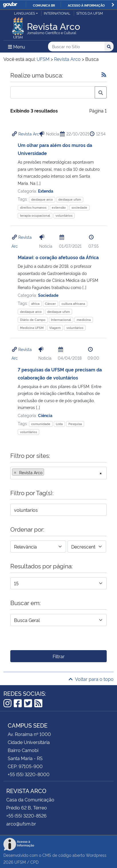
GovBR (10, 5)
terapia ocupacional (35, 215)
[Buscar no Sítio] (76, 47)
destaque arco (42, 199)
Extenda (46, 191)
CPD (34, 862)
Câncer (50, 304)
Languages (24, 13)
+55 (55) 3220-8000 (29, 774)
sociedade (79, 207)
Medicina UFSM (32, 328)
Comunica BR (44, 5)
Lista (59, 424)
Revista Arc (29, 134)
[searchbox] (47, 472)
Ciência (45, 415)
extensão (59, 207)
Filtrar (59, 656)
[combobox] (58, 473)
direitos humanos (33, 207)
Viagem (55, 328)
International (57, 13)
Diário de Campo (33, 320)
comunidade (41, 424)
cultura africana (73, 304)
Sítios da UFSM (90, 13)
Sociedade (48, 295)
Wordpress (96, 855)
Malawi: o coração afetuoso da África (58, 257)
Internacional (61, 320)
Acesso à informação (86, 5)
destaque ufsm (70, 199)
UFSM (20, 862)
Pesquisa (75, 424)
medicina (84, 320)
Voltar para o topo (91, 679)
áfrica (35, 304)
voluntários (64, 215)
